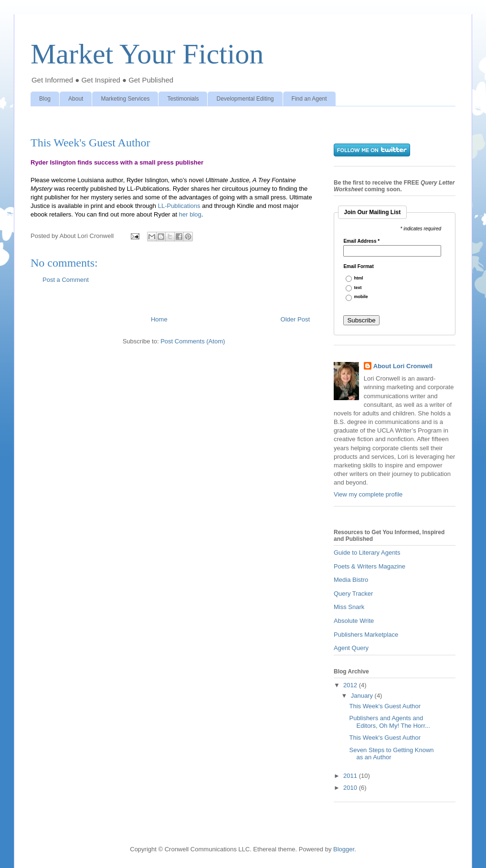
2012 (351, 685)
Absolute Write (354, 621)
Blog (45, 99)
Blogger (344, 849)
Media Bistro (351, 580)
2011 (351, 776)
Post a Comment (66, 280)
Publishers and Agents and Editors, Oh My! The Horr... (389, 722)
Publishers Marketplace (366, 635)
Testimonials (183, 99)
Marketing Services (125, 99)
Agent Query (351, 648)
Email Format (358, 267)
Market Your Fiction (147, 54)
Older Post (295, 319)
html (359, 278)
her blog (190, 214)
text (358, 288)
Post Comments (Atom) (193, 341)
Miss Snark (349, 607)
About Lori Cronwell (403, 366)
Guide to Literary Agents (367, 553)
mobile (361, 297)
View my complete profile (368, 494)
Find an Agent (309, 99)
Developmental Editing (245, 99)
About (76, 99)
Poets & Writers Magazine (370, 566)
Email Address (361, 241)
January (363, 696)
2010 (351, 788)
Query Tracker (353, 594)
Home (159, 319)
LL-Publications (179, 206)
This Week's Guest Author (385, 706)
